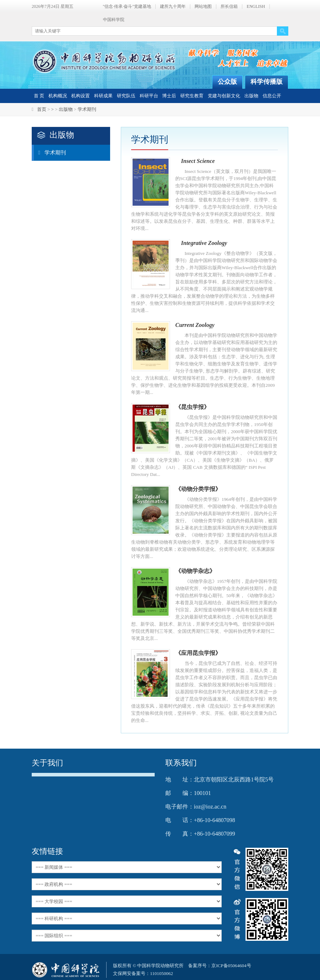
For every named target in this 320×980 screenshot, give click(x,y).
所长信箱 (229, 7)
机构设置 (81, 96)
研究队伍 (126, 96)
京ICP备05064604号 (231, 966)
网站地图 (203, 7)
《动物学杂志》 (195, 571)
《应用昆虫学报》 (198, 653)
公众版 (227, 82)
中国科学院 (114, 20)
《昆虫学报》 (192, 407)
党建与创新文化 (224, 96)
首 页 (39, 96)
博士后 (169, 96)
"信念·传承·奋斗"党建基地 (127, 7)
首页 (42, 109)
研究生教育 (192, 96)
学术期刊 (87, 109)
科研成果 (103, 96)
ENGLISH (256, 7)
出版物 (251, 96)
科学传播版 (267, 82)
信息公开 (272, 96)
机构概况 (58, 96)
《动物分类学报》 (198, 489)
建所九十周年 (173, 7)
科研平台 (149, 96)
